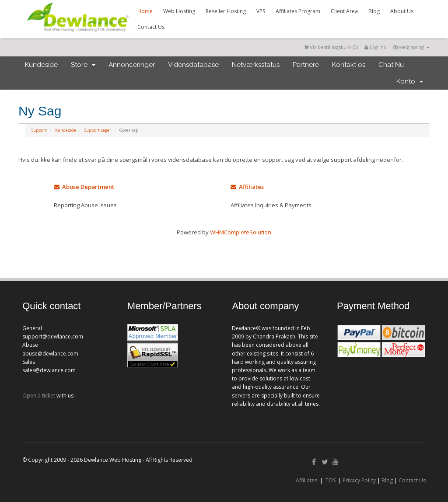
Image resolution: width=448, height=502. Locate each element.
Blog (374, 11)
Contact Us (151, 27)
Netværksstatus (256, 65)
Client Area (344, 11)
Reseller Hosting (226, 11)
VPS (261, 11)
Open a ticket (39, 396)
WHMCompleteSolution (241, 232)
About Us (402, 11)
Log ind (376, 47)
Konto (410, 81)
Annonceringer (132, 65)
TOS (331, 480)
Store (83, 65)
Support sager (98, 130)
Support (39, 130)
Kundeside (41, 65)
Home (145, 11)
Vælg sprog (411, 47)
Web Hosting (179, 11)
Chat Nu (391, 65)
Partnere (306, 65)
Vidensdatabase (193, 65)
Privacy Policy (359, 480)
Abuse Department (84, 187)
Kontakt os (349, 65)
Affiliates (247, 187)
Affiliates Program (298, 11)
